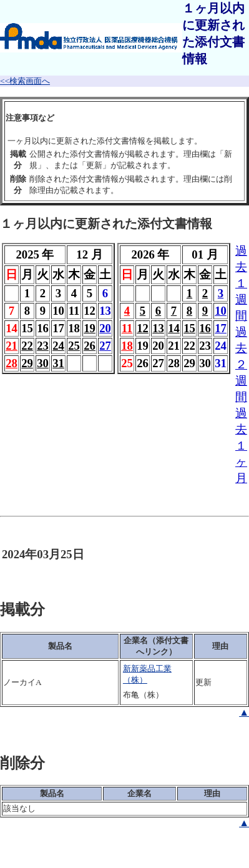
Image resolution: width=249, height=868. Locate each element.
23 (43, 346)
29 (27, 363)
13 (158, 328)
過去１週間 (241, 283)
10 (221, 311)
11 (127, 328)
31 (58, 363)
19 (90, 328)
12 (143, 328)
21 (12, 346)
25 (74, 346)
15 (189, 328)
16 (205, 328)
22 (27, 346)
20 (105, 328)
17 (221, 328)
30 (43, 363)
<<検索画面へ (25, 81)
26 (90, 346)
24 (58, 346)
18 (127, 346)
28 (12, 363)
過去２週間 (241, 364)
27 (105, 346)
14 (174, 328)
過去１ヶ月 (241, 446)
